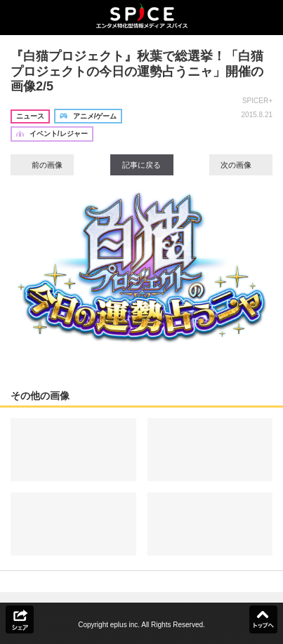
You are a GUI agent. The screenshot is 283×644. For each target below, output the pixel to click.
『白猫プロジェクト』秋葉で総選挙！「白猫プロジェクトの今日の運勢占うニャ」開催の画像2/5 (137, 71)
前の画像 (42, 165)
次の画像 (241, 165)
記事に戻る (141, 165)
